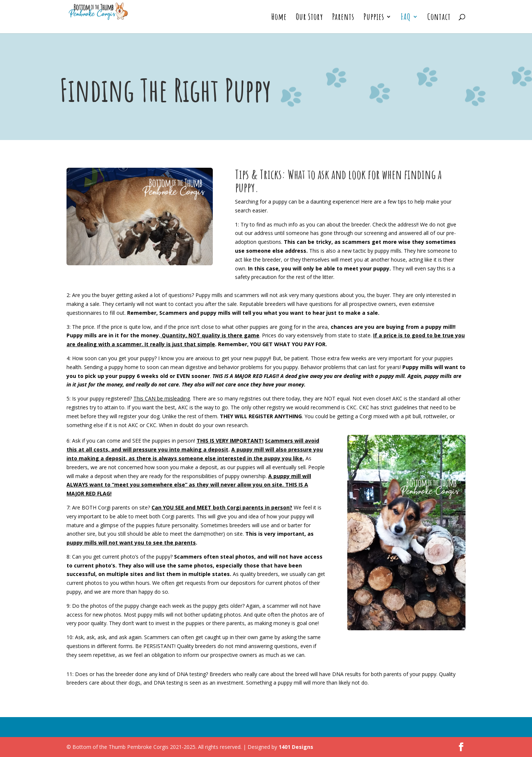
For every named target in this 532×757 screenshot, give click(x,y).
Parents (343, 18)
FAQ (406, 18)
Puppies (374, 18)
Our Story (309, 18)
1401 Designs (296, 747)
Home (279, 18)
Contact (439, 18)
